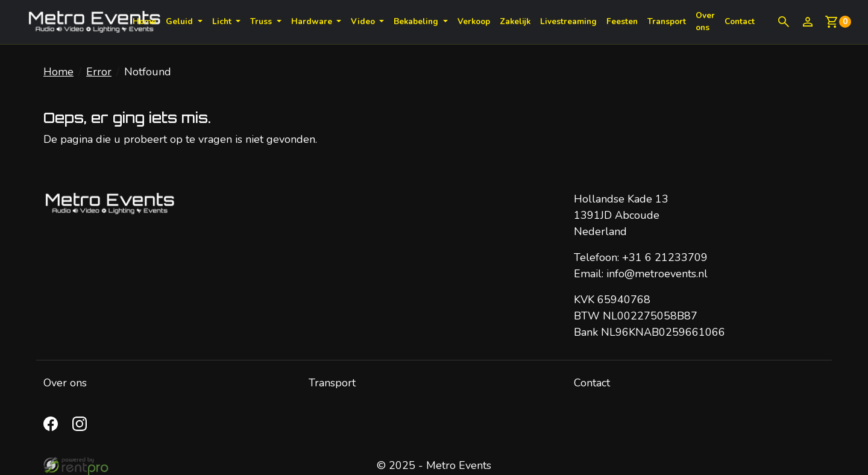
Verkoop (474, 21)
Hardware (313, 21)
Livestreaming (568, 21)
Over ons (705, 21)
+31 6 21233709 (665, 257)
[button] (784, 22)
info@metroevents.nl (657, 274)
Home (144, 21)
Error (99, 72)
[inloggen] (808, 22)
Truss (262, 21)
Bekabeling (417, 21)
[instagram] (82, 427)
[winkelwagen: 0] (838, 22)
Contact (592, 383)
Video (364, 21)
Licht (223, 21)
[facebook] (53, 427)
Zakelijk (515, 21)
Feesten (622, 21)
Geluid (181, 21)
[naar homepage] (94, 22)
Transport (667, 21)
